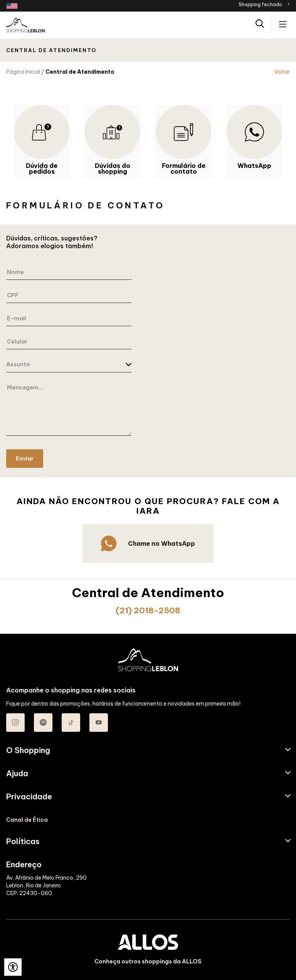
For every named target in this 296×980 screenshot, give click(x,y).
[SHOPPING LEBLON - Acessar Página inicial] (25, 25)
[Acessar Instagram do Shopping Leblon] (15, 723)
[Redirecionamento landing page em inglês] (12, 6)
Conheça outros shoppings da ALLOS (148, 961)
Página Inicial (23, 72)
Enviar (25, 459)
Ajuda (17, 774)
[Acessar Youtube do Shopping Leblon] (99, 723)
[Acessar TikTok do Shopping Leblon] (71, 723)
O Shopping (28, 750)
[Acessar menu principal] (283, 25)
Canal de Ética (27, 820)
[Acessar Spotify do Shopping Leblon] (43, 723)
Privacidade (29, 797)
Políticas (23, 841)
